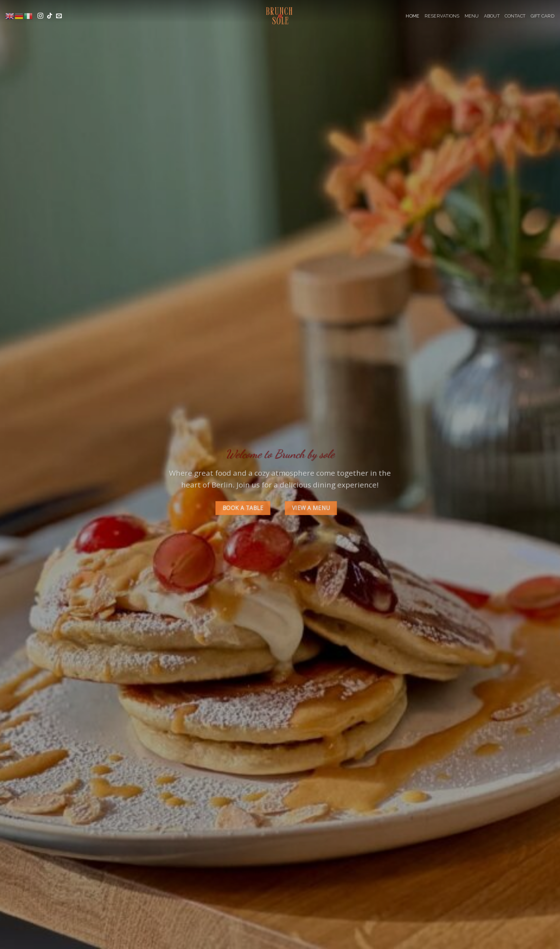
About (492, 16)
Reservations (442, 16)
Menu (472, 16)
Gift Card (543, 16)
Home (412, 16)
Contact (515, 16)
